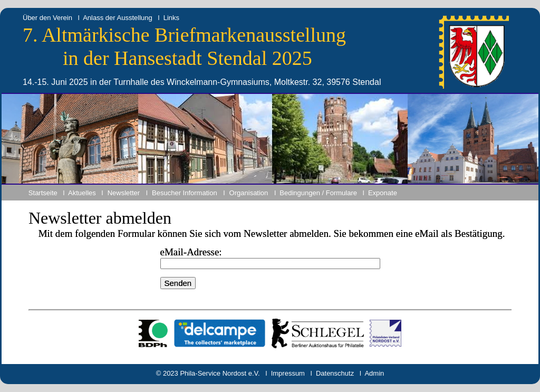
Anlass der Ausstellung (118, 18)
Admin (374, 373)
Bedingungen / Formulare (318, 193)
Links (171, 18)
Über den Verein (47, 18)
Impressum (288, 373)
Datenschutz (335, 373)
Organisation (249, 193)
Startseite (43, 193)
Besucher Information (185, 193)
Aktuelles (82, 193)
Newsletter (124, 193)
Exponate (383, 193)
